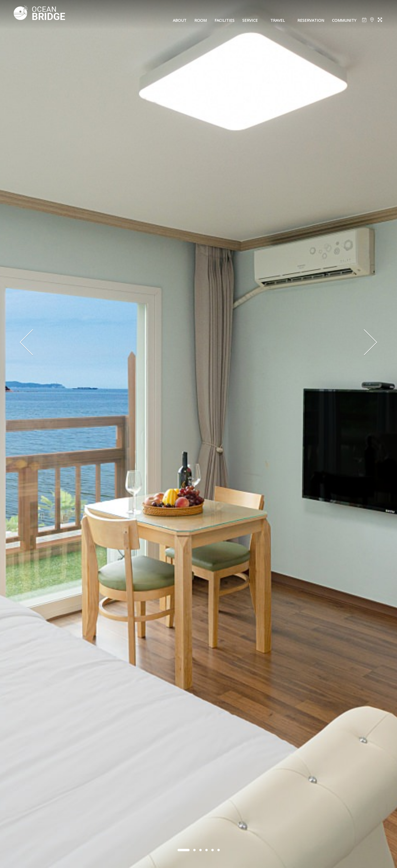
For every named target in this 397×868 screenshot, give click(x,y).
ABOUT (180, 20)
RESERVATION (311, 20)
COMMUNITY (344, 20)
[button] (184, 850)
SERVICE (250, 20)
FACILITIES (224, 20)
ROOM (200, 20)
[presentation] (27, 343)
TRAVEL (278, 20)
